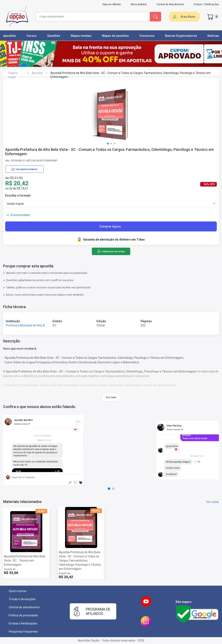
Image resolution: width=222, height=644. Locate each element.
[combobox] (92, 17)
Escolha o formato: (18, 195)
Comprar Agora (110, 226)
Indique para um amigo (111, 251)
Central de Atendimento (170, 4)
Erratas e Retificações (23, 623)
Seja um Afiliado (112, 4)
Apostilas (10, 36)
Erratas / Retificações (206, 4)
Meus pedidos (139, 4)
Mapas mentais (81, 36)
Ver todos (213, 502)
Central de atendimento (24, 607)
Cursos (32, 36)
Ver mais (111, 397)
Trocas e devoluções (22, 599)
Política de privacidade (23, 615)
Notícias (213, 36)
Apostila (37, 73)
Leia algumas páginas (24, 169)
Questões (54, 36)
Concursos (147, 36)
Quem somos (18, 591)
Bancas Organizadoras (181, 36)
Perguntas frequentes (23, 632)
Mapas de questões (115, 36)
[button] (108, 144)
